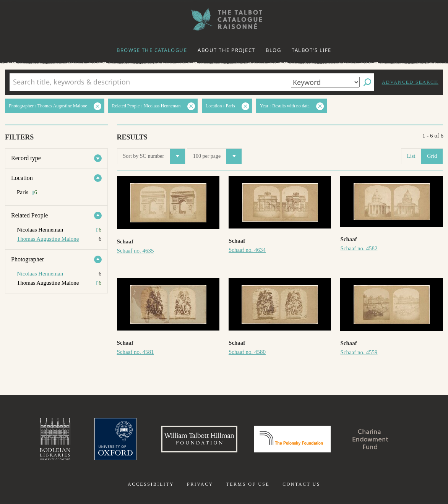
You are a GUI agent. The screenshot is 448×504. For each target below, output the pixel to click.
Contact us (301, 484)
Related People (29, 215)
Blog (273, 50)
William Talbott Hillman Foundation (199, 439)
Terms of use (248, 484)
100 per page (217, 156)
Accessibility (151, 484)
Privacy (200, 484)
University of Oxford (115, 439)
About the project (226, 50)
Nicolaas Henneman (40, 274)
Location (22, 178)
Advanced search (410, 82)
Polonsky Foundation (292, 439)
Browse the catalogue (152, 50)
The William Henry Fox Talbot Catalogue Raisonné (224, 19)
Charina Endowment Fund (370, 439)
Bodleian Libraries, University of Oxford (55, 439)
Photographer (28, 259)
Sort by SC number (154, 156)
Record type (26, 158)
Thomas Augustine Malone (48, 239)
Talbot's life (312, 50)
